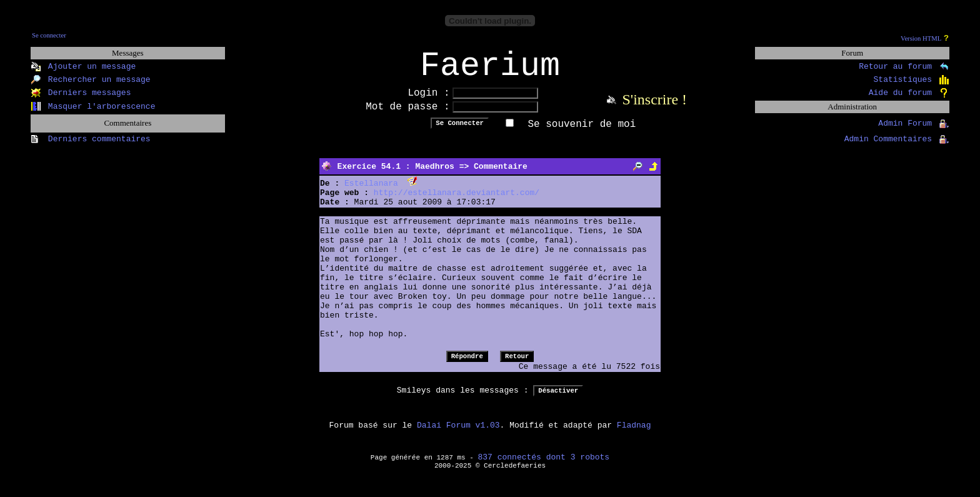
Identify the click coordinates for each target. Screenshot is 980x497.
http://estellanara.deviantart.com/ (457, 201)
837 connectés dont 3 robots (544, 465)
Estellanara (371, 192)
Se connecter (49, 35)
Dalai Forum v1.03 (458, 434)
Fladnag (634, 434)
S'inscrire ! (654, 108)
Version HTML (921, 38)
